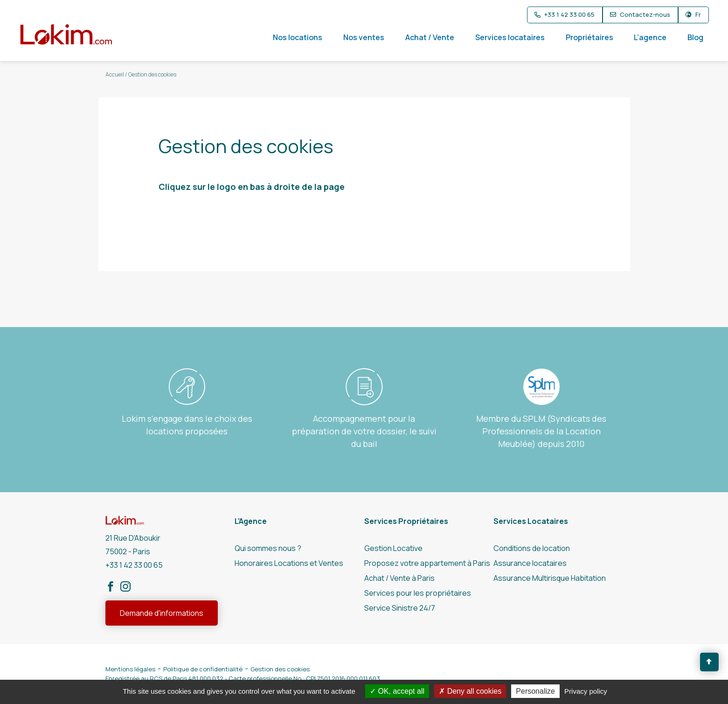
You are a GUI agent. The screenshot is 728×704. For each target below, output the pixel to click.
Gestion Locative (393, 548)
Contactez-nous (645, 14)
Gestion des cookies (280, 669)
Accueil (115, 74)
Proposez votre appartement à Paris (427, 563)
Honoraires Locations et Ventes (289, 563)
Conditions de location (532, 548)
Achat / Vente (430, 37)
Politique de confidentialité (203, 669)
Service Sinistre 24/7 (400, 608)
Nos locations (298, 37)
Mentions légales (130, 669)
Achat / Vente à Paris (399, 578)
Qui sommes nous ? (268, 548)
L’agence (650, 37)
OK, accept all (397, 691)
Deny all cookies (470, 691)
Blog (695, 37)
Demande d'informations (162, 613)
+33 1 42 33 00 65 (569, 14)
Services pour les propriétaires (418, 593)
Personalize (535, 691)
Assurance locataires (530, 563)
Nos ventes (364, 37)
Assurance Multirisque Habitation (550, 578)
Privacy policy (586, 691)
